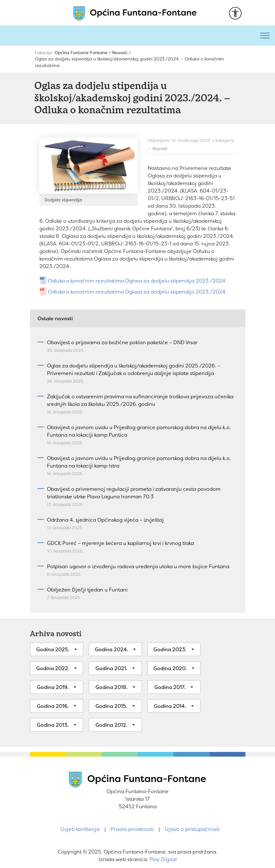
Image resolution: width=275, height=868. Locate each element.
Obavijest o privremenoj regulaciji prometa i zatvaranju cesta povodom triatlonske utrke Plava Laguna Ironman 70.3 (134, 493)
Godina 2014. (170, 706)
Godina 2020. (170, 668)
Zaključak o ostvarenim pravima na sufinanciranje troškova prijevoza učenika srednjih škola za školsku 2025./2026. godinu (140, 400)
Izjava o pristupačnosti (192, 829)
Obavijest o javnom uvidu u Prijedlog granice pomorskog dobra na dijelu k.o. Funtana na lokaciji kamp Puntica (139, 431)
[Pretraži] (127, 36)
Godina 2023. (170, 649)
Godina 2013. (53, 725)
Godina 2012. (111, 725)
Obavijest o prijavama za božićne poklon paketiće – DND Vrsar (122, 342)
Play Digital (163, 859)
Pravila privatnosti (132, 829)
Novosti (160, 149)
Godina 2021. (111, 668)
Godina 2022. (53, 668)
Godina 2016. (53, 706)
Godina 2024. (112, 649)
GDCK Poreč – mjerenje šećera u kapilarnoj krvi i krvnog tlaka (120, 543)
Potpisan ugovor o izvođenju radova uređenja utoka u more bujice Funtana (138, 566)
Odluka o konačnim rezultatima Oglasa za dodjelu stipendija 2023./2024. (137, 281)
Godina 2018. (112, 687)
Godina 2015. (111, 706)
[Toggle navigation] (265, 36)
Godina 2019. (53, 687)
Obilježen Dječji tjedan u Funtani (87, 590)
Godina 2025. (53, 649)
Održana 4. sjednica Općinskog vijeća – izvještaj (105, 520)
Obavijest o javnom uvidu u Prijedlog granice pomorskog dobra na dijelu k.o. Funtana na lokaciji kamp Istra (139, 462)
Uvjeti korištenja (80, 829)
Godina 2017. (170, 687)
